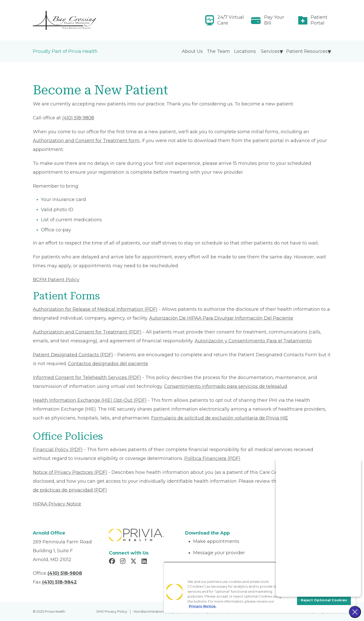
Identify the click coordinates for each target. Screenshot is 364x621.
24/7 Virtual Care (231, 20)
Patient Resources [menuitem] (307, 51)
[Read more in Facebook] (113, 562)
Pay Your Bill (274, 20)
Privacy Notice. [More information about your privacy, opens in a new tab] (203, 606)
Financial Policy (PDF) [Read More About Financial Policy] (58, 450)
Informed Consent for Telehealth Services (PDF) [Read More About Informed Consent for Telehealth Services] (87, 378)
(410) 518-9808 (78, 118)
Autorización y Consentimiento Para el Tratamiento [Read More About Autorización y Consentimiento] (253, 341)
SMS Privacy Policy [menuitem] (112, 611)
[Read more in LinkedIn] (145, 562)
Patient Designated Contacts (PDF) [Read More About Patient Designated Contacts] (73, 355)
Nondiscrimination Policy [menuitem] (154, 611)
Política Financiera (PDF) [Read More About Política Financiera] (212, 458)
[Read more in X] (134, 562)
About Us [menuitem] (192, 51)
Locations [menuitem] (245, 51)
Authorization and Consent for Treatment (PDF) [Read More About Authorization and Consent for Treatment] (87, 332)
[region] (260, 587)
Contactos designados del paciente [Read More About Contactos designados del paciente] (108, 364)
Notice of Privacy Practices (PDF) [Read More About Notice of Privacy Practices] (70, 472)
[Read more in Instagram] (123, 562)
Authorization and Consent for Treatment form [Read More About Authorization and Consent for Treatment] (86, 141)
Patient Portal (319, 20)
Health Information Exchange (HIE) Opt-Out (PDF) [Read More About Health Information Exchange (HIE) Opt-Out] (90, 400)
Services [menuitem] (270, 51)
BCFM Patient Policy (56, 280)
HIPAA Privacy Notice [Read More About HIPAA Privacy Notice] (57, 504)
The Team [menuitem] (218, 51)
